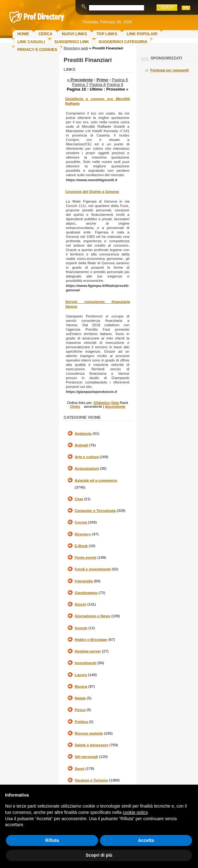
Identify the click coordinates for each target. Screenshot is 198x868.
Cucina (81, 522)
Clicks (75, 406)
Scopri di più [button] (99, 855)
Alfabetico (102, 403)
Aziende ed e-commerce (96, 480)
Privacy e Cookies (37, 50)
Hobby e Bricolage (91, 640)
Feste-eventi (86, 557)
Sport (80, 769)
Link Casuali (31, 42)
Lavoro (81, 675)
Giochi (81, 604)
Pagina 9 (115, 84)
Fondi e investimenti (93, 569)
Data (115, 403)
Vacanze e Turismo (91, 780)
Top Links (107, 34)
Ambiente (83, 434)
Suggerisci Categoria (123, 42)
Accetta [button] (146, 840)
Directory (83, 534)
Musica (81, 686)
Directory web (76, 48)
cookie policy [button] (135, 812)
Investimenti (86, 663)
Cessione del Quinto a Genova (92, 192)
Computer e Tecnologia (95, 511)
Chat (79, 499)
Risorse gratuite (89, 733)
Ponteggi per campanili (170, 70)
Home (23, 34)
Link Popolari (142, 34)
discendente (115, 406)
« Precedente (80, 80)
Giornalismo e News (93, 616)
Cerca (45, 34)
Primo (102, 80)
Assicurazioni (87, 468)
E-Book (81, 546)
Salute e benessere (92, 745)
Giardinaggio (86, 593)
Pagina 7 (80, 84)
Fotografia (84, 581)
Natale (80, 698)
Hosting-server (88, 651)
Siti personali (86, 757)
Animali (82, 445)
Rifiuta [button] (52, 840)
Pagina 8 (98, 84)
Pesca (80, 710)
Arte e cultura (87, 457)
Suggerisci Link (72, 42)
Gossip (81, 628)
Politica (81, 722)
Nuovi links (74, 34)
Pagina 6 (120, 80)
